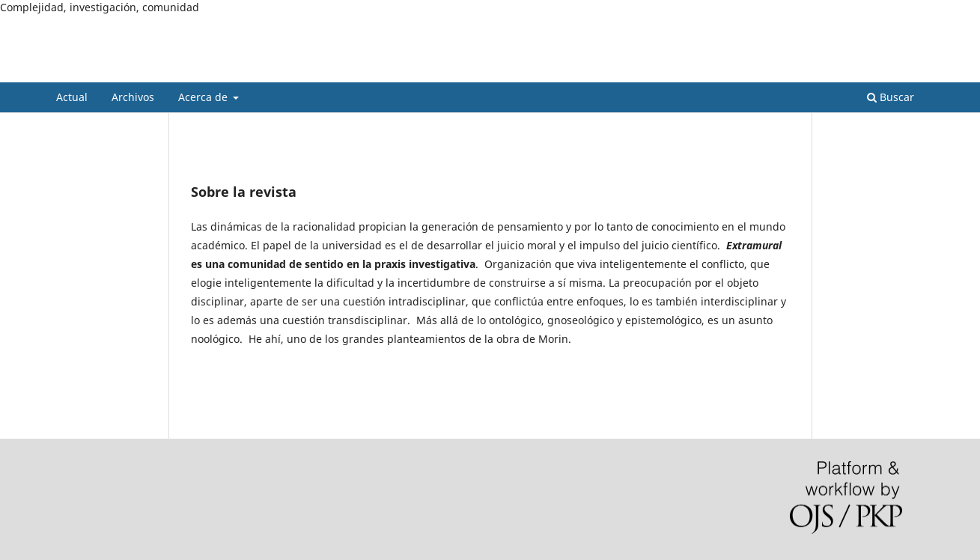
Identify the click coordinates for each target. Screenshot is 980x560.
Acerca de (204, 97)
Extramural (107, 71)
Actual (72, 97)
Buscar (891, 97)
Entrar (911, 26)
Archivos (133, 97)
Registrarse (855, 26)
